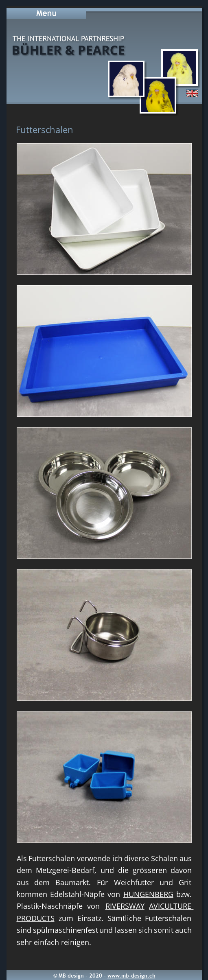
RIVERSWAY (125, 906)
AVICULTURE (171, 906)
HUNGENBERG (148, 894)
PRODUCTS (36, 918)
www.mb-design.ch (131, 976)
